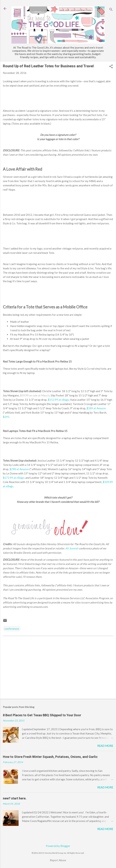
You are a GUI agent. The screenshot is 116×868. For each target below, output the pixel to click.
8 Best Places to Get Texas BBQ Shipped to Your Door (42, 715)
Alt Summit (72, 548)
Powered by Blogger (58, 846)
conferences (12, 629)
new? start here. (15, 798)
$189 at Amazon (96, 408)
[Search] (111, 10)
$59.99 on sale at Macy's (35, 395)
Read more (105, 746)
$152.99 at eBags (58, 400)
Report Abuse (58, 860)
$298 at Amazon (19, 469)
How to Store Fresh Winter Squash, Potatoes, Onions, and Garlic (50, 757)
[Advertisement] (58, 668)
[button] (111, 67)
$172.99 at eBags (13, 478)
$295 (6, 417)
